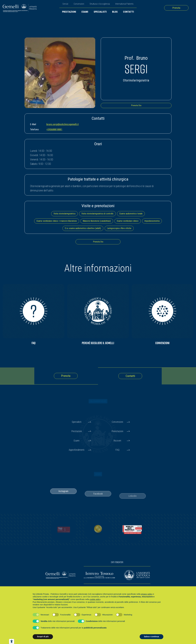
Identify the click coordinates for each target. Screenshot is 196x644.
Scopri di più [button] (43, 637)
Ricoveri (117, 441)
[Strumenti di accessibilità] (12, 641)
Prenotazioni (117, 431)
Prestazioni (69, 12)
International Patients (124, 4)
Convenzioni (79, 4)
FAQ (117, 450)
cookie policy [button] (95, 599)
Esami (85, 12)
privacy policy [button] (147, 594)
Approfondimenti (77, 450)
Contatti (128, 12)
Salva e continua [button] (151, 637)
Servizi (65, 4)
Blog (115, 12)
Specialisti (100, 12)
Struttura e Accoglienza (100, 4)
